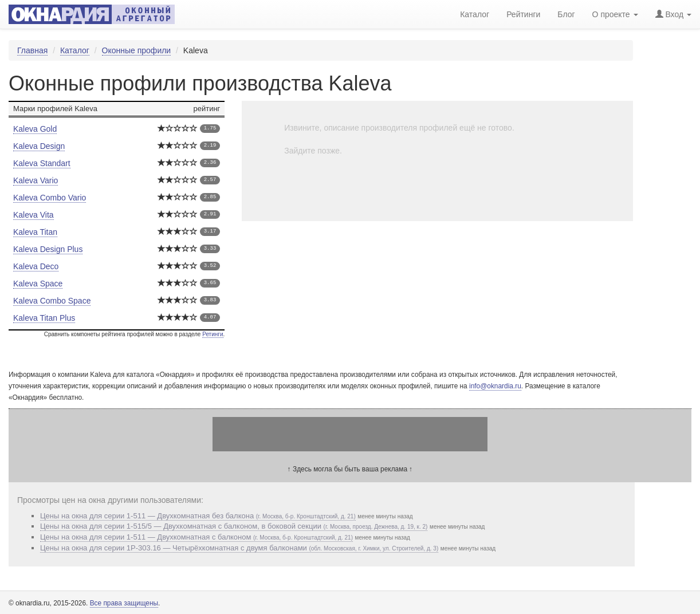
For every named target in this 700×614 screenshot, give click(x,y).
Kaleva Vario (36, 180)
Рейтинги (523, 14)
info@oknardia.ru (495, 386)
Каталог (75, 50)
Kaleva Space (38, 284)
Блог (566, 14)
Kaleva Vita (34, 215)
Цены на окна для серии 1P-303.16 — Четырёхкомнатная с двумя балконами (239, 548)
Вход (673, 14)
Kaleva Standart (42, 163)
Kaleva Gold (35, 129)
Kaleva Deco (36, 266)
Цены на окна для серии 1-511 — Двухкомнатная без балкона (198, 516)
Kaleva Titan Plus (44, 318)
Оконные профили (137, 50)
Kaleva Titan (35, 232)
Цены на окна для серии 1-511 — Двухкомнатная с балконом (196, 537)
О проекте (615, 14)
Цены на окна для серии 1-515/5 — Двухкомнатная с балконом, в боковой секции (234, 526)
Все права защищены (124, 603)
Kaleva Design (39, 146)
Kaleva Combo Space (52, 301)
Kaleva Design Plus (48, 249)
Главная (32, 50)
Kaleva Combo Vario (50, 198)
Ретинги (213, 334)
